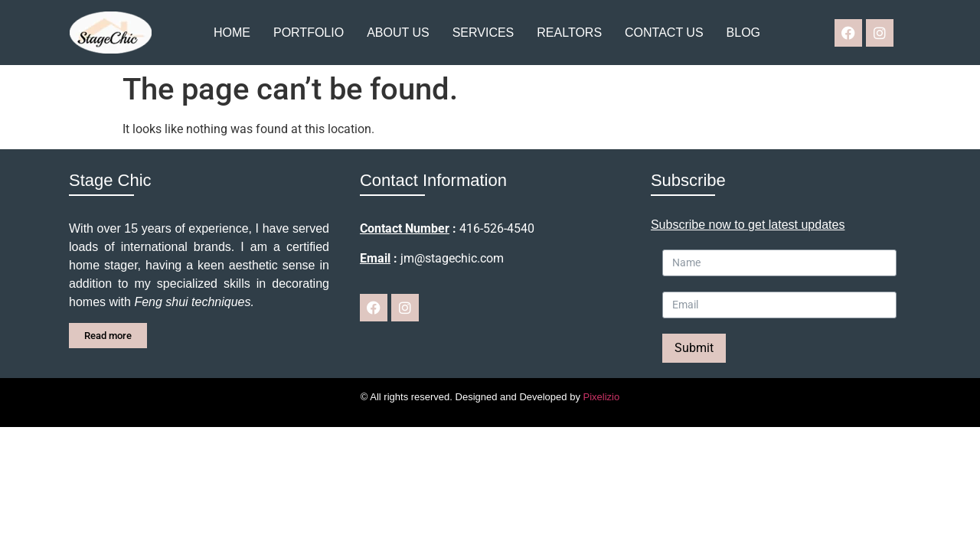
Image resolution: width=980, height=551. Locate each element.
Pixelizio (602, 397)
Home (232, 33)
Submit (694, 348)
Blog (743, 33)
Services (483, 33)
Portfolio (309, 33)
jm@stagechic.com (452, 258)
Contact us (664, 33)
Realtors (569, 33)
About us (398, 33)
